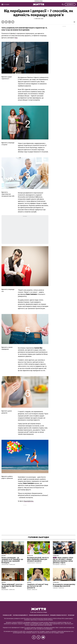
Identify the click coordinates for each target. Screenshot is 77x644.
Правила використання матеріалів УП (39, 615)
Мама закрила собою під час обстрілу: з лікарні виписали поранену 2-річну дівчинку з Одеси (63, 560)
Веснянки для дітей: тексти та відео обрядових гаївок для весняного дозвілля (38, 559)
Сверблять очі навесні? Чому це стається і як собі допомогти (38, 586)
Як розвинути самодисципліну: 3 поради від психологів (64, 585)
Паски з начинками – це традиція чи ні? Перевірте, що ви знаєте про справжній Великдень (12, 560)
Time (16, 38)
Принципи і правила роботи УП (58, 615)
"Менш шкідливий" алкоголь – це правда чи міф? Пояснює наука (13, 586)
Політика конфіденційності (20, 615)
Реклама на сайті (7, 615)
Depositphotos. (29, 501)
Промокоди (71, 615)
